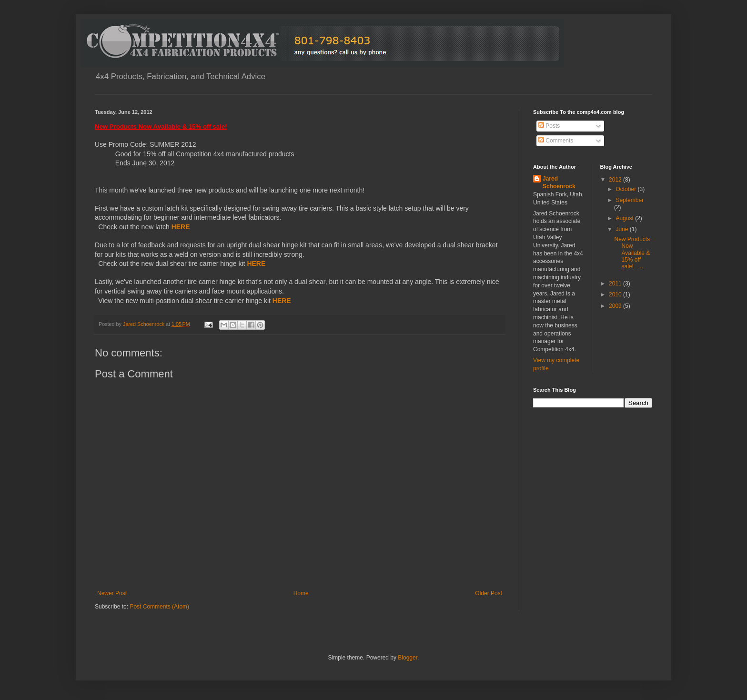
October (626, 189)
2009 (616, 306)
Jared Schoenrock (559, 183)
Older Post (489, 593)
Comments (556, 141)
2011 (616, 284)
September (630, 200)
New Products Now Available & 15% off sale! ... (632, 253)
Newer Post (112, 593)
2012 (616, 180)
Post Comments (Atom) (159, 607)
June (622, 229)
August (625, 218)
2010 (616, 294)
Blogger (408, 658)
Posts (549, 126)
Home (301, 593)
